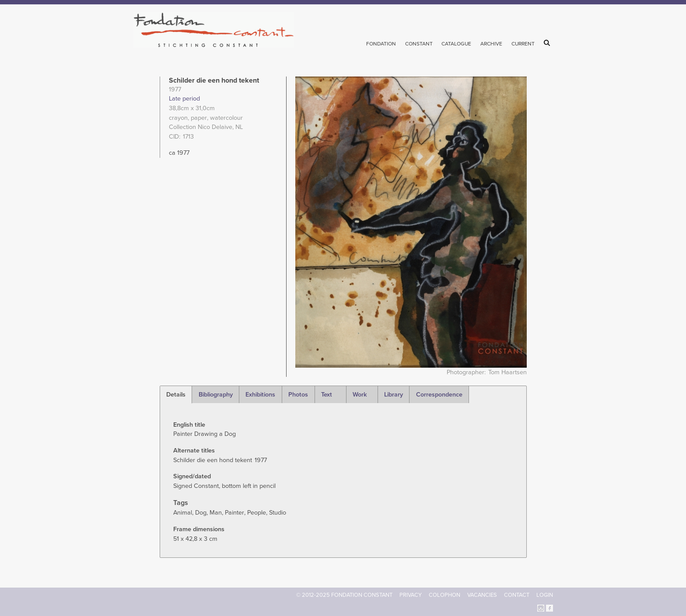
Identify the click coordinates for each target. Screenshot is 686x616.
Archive (491, 44)
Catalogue (456, 44)
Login (545, 595)
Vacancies (482, 595)
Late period (184, 99)
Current (523, 44)
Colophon (444, 595)
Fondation (381, 44)
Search (548, 43)
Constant (419, 44)
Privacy (411, 595)
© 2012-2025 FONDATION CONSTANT (344, 595)
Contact (517, 595)
